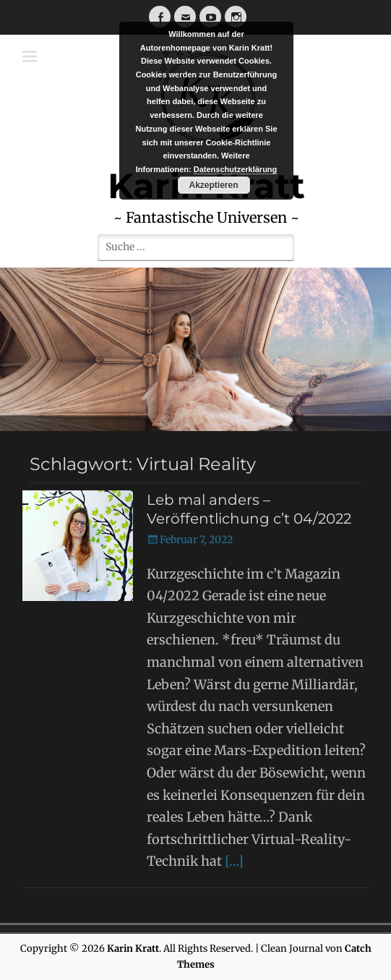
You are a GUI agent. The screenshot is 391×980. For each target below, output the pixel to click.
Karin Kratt (133, 949)
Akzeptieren (213, 185)
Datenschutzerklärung (236, 169)
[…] (234, 861)
